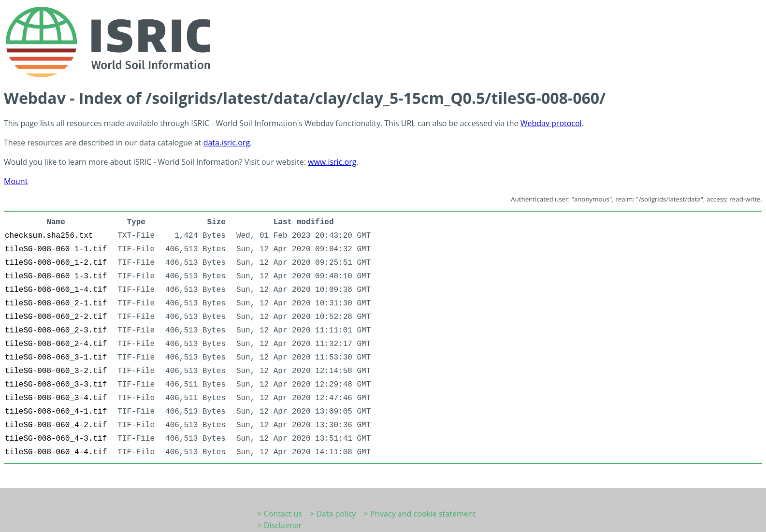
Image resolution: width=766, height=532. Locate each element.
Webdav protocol (551, 123)
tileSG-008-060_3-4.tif (56, 398)
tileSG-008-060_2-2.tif (56, 317)
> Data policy (333, 514)
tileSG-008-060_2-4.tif (56, 344)
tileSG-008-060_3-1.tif (56, 358)
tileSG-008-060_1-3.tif (56, 276)
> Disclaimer (280, 525)
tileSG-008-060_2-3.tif (56, 331)
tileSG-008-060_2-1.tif (56, 303)
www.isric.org (332, 162)
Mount (16, 181)
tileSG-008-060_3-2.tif (56, 371)
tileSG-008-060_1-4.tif (56, 290)
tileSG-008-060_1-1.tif (56, 249)
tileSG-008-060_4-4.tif (56, 452)
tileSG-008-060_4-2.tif (56, 425)
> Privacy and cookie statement (420, 514)
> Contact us (280, 514)
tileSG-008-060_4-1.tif (56, 412)
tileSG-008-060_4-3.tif (56, 439)
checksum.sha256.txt (49, 236)
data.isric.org (227, 143)
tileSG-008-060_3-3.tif (56, 385)
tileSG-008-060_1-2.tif (56, 263)
